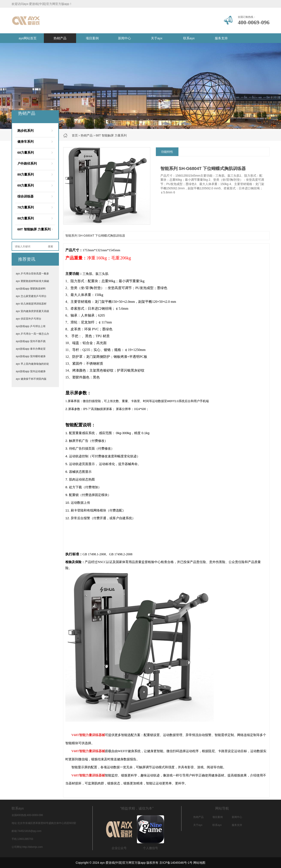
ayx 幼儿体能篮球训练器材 (31, 304)
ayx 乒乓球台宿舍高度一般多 (32, 274)
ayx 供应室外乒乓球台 (29, 319)
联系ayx (189, 38)
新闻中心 (124, 38)
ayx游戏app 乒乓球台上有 (31, 326)
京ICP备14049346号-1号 (176, 863)
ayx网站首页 (28, 38)
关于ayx (157, 38)
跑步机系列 (25, 131)
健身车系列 (25, 142)
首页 (75, 135)
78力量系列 (26, 207)
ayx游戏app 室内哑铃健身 (31, 356)
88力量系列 (26, 218)
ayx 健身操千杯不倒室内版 (31, 379)
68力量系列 (26, 152)
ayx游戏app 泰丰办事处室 (31, 349)
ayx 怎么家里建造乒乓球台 (31, 296)
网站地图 (199, 863)
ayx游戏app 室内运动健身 (31, 371)
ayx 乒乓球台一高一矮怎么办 (32, 334)
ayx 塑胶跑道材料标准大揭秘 (32, 281)
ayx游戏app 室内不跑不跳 (31, 341)
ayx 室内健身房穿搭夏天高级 (32, 311)
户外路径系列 (27, 163)
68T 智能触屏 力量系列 (111, 135)
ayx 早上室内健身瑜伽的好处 (32, 364)
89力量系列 (26, 174)
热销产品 (60, 38)
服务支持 (221, 38)
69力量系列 (26, 185)
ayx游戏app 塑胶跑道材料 (31, 289)
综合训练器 (25, 196)
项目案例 (92, 38)
